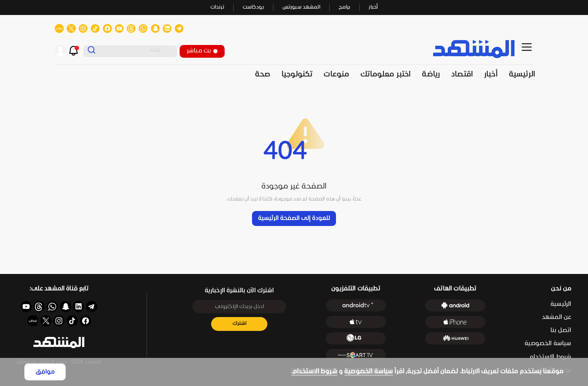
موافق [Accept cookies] (45, 372)
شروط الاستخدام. (314, 372)
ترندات (217, 7)
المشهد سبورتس (301, 7)
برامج (345, 7)
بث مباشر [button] (202, 51)
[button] (59, 343)
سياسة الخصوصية (369, 372)
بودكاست (253, 7)
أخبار (373, 7)
